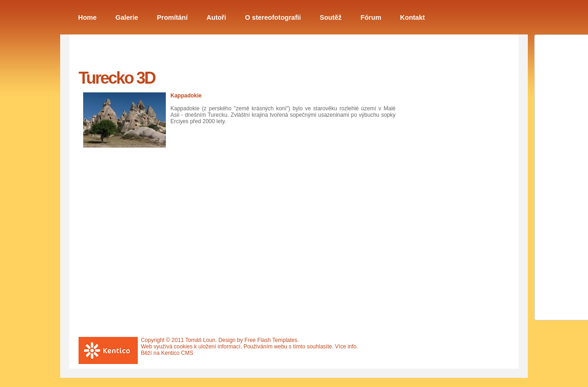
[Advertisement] (451, 194)
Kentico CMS (177, 353)
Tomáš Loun (200, 340)
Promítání (172, 17)
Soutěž (331, 17)
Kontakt (413, 17)
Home (87, 17)
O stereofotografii (273, 17)
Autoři (217, 17)
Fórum (371, 17)
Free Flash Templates (271, 340)
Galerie (127, 17)
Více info (346, 347)
